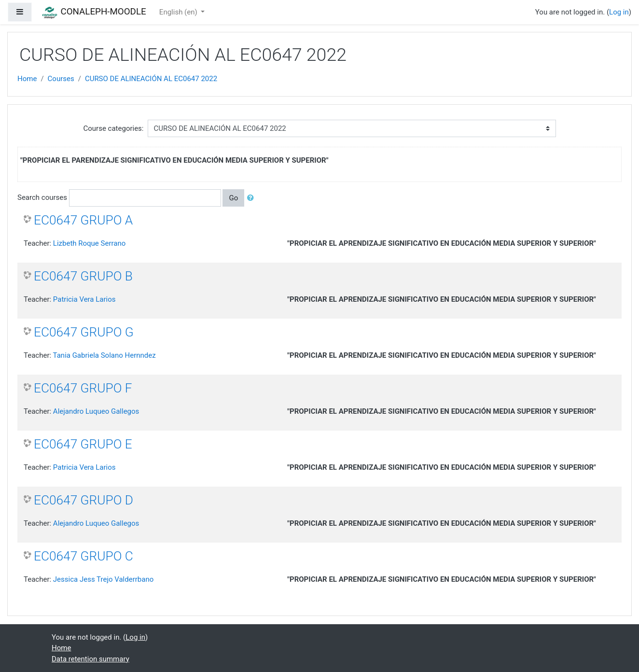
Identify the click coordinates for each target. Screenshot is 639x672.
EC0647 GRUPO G (84, 332)
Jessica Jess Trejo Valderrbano (103, 579)
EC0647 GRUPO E (83, 444)
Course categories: (114, 128)
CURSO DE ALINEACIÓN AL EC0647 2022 (151, 79)
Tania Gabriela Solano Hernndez (104, 355)
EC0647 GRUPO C (83, 556)
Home (27, 79)
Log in (619, 12)
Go (233, 198)
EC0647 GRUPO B (83, 276)
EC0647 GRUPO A (83, 220)
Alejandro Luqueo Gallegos (96, 411)
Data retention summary (90, 659)
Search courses (42, 197)
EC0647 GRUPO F (83, 388)
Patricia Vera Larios (84, 299)
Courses (61, 79)
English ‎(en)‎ (179, 12)
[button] (252, 198)
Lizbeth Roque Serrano (89, 243)
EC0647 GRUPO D (83, 500)
